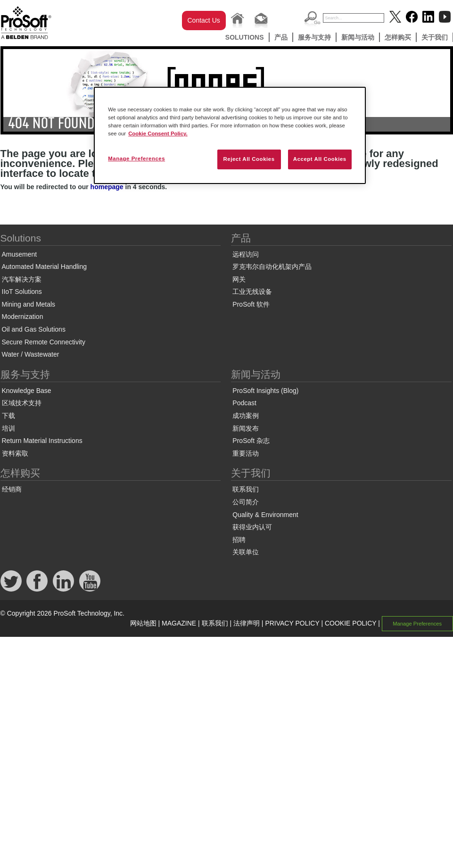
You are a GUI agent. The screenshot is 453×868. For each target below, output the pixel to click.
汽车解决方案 (22, 279)
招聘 (239, 540)
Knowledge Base (27, 391)
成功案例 (246, 416)
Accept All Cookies (320, 159)
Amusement (20, 254)
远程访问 (246, 254)
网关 (239, 279)
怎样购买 (398, 37)
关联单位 (246, 552)
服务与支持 (314, 37)
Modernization (23, 317)
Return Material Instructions (42, 441)
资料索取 (15, 453)
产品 (281, 37)
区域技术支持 (22, 403)
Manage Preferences (417, 624)
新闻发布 (246, 428)
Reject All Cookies (249, 159)
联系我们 (246, 489)
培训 (8, 428)
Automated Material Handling (45, 267)
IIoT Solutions (22, 292)
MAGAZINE (179, 623)
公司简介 (246, 502)
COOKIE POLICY (350, 623)
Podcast (244, 403)
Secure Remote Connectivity (44, 342)
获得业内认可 (252, 527)
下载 (8, 416)
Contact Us (204, 20)
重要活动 (246, 453)
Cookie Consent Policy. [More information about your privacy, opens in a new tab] (158, 134)
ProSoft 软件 (251, 304)
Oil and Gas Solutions (34, 329)
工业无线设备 (252, 292)
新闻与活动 (358, 37)
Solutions (245, 37)
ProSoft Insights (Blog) (265, 391)
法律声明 (247, 623)
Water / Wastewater (31, 354)
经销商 (12, 489)
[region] (230, 135)
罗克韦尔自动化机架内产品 (272, 267)
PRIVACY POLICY (292, 623)
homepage (107, 187)
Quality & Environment (265, 515)
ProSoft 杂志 (251, 441)
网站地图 (143, 623)
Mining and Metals (29, 304)
